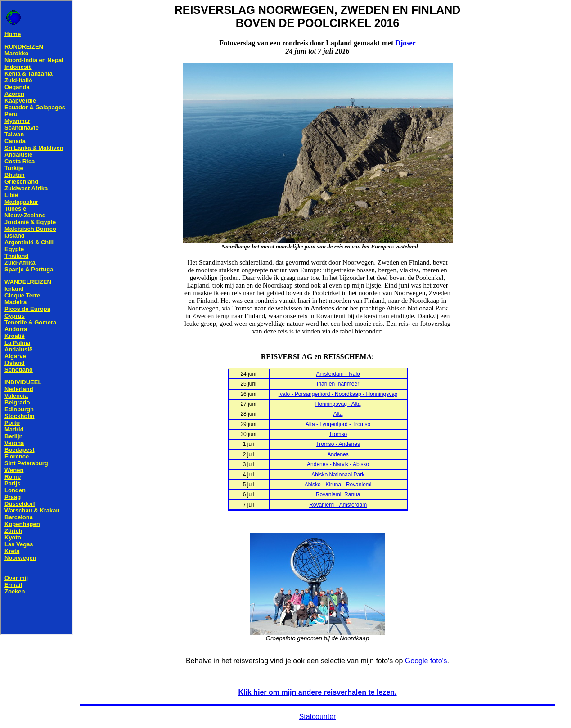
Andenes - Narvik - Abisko (338, 464)
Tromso (338, 434)
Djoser (405, 43)
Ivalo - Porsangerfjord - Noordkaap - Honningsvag (338, 394)
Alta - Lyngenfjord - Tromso (338, 424)
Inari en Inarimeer (338, 384)
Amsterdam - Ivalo (338, 374)
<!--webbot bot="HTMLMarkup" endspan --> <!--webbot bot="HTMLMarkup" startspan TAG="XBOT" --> (36, 318)
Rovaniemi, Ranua (338, 494)
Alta (338, 414)
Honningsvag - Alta (338, 404)
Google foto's (426, 661)
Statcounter (318, 717)
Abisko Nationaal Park (338, 475)
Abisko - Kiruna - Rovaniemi (338, 485)
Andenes (338, 454)
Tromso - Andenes (338, 444)
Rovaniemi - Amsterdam (338, 505)
